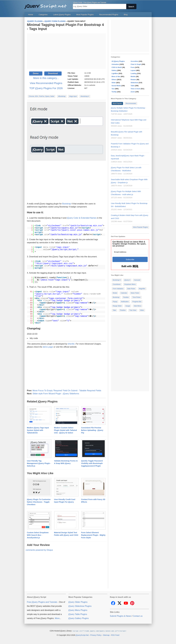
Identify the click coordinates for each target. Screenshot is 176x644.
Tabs (114, 310)
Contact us (138, 616)
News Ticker (135, 293)
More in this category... (46, 78)
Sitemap (106, 635)
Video (142, 310)
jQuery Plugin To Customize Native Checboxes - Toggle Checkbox (39, 502)
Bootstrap (67, 204)
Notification (125, 302)
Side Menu (138, 306)
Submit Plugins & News (121, 616)
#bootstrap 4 (85, 96)
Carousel (137, 280)
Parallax (126, 297)
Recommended (131, 103)
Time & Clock (136, 89)
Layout (133, 70)
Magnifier (142, 289)
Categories (43, 15)
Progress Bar (137, 302)
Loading (134, 74)
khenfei (71, 344)
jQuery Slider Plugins (78, 602)
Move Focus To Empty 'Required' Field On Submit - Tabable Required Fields (67, 391)
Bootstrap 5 (117, 280)
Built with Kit (130, 266)
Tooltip (114, 92)
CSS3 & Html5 (117, 67)
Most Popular (117, 103)
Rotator (133, 80)
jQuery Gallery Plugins (79, 618)
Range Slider (117, 306)
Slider (114, 83)
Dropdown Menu (130, 284)
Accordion (134, 61)
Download (53, 73)
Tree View (133, 310)
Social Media (116, 86)
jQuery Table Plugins (78, 614)
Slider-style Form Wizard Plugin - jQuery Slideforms (56, 394)
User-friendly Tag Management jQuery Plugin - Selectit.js (39, 463)
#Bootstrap (62, 96)
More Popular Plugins (141, 227)
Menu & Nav (116, 77)
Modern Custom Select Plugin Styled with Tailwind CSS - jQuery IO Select (65, 430)
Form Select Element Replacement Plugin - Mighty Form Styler (93, 535)
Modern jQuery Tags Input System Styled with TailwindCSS (38, 430)
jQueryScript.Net (82, 635)
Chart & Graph (136, 64)
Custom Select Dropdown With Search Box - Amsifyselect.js (38, 535)
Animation (115, 64)
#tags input (73, 96)
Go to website (90, 85)
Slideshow (134, 83)
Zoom (133, 92)
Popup (115, 302)
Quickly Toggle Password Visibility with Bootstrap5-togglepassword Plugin (92, 463)
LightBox (115, 74)
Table (133, 86)
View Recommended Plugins (46, 83)
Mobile (133, 77)
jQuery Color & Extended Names (82, 218)
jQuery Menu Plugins (78, 610)
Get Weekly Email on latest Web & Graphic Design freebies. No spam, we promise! (129, 244)
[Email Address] (130, 252)
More (57, 618)
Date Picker (131, 289)
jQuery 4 (127, 280)
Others (114, 80)
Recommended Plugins (109, 15)
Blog (126, 15)
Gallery (114, 70)
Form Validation (118, 289)
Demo (36, 73)
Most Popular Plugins (85, 15)
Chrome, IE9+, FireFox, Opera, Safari (42, 96)
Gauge (128, 306)
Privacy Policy (96, 635)
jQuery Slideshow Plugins (80, 606)
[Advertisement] (66, 51)
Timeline (123, 310)
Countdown (117, 284)
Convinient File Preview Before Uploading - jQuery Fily (92, 430)
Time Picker (136, 297)
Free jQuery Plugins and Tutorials (47, 5)
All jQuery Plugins (118, 61)
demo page (48, 347)
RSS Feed (115, 635)
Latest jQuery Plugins (62, 15)
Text (113, 89)
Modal (115, 293)
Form (133, 67)
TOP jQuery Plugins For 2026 (46, 88)
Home (31, 15)
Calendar (124, 293)
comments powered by (39, 550)
